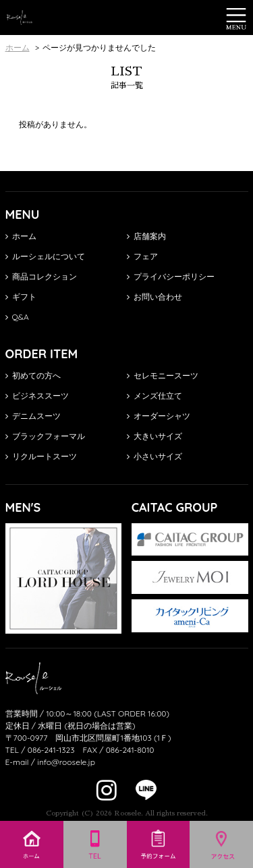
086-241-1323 (51, 750)
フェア (142, 256)
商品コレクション (41, 276)
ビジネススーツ (37, 396)
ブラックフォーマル (45, 436)
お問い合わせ (154, 297)
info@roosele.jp (66, 762)
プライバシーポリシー (171, 276)
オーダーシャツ (159, 416)
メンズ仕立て (154, 396)
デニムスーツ (33, 416)
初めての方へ (33, 375)
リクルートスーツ (41, 456)
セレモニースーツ (163, 375)
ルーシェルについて (45, 256)
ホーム (21, 236)
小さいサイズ (154, 456)
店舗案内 (146, 236)
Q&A (17, 317)
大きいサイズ (154, 436)
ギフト (21, 297)
